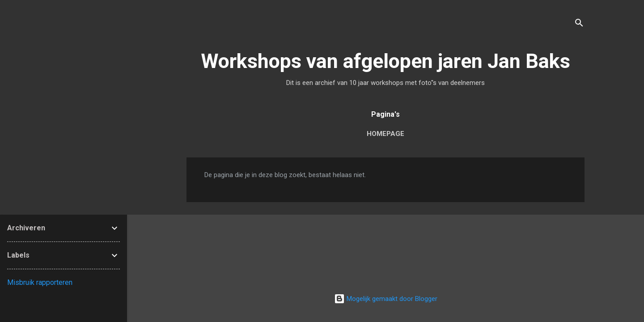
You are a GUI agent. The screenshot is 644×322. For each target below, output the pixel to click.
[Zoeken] (579, 24)
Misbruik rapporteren (40, 282)
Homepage (386, 134)
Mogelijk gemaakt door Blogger (386, 299)
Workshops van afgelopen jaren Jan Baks (386, 61)
